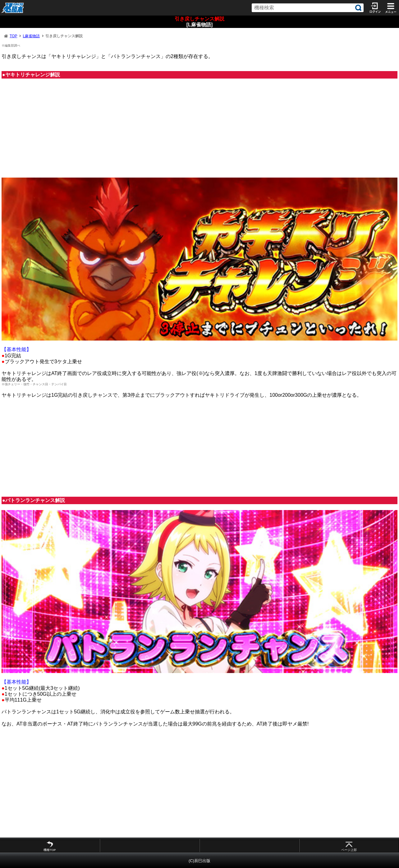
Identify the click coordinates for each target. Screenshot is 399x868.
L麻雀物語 (31, 36)
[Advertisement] (199, 131)
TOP (13, 36)
